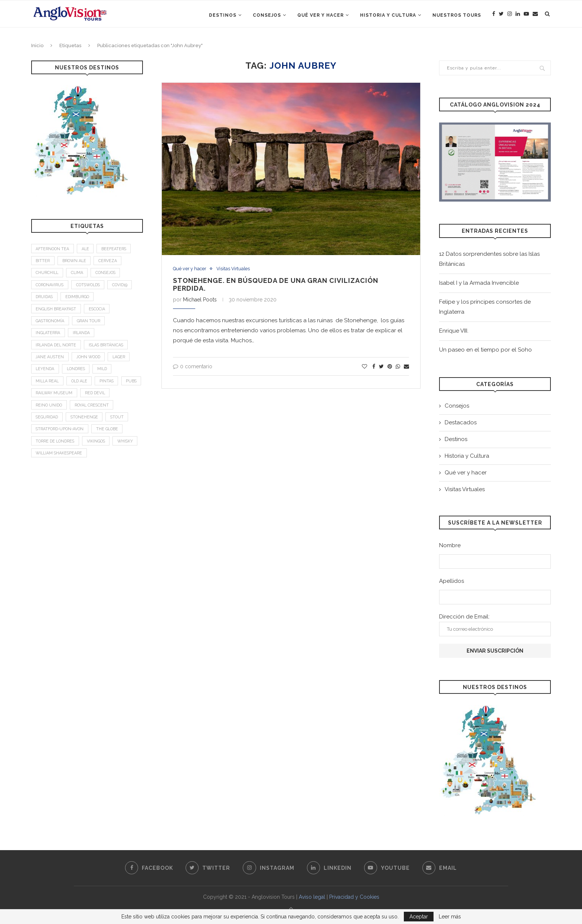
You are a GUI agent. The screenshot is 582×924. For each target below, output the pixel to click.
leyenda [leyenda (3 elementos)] (46, 376)
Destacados (461, 422)
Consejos (267, 15)
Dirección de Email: (495, 625)
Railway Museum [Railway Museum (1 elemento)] (79, 401)
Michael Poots (200, 300)
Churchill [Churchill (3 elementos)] (48, 275)
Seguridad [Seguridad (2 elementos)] (48, 427)
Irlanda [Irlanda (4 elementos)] (83, 338)
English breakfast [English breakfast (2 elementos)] (57, 312)
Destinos (223, 15)
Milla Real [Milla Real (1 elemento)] (48, 388)
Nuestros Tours (457, 15)
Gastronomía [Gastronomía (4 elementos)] (51, 325)
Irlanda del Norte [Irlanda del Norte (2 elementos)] (57, 351)
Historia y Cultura (388, 15)
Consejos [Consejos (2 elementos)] (109, 275)
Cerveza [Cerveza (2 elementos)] (110, 262)
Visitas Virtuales (235, 269)
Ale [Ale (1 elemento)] (87, 249)
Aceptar (419, 917)
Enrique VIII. (454, 331)
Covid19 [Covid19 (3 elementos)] (125, 287)
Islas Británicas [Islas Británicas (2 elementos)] (109, 351)
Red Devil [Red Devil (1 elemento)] (122, 401)
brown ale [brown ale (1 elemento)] (76, 262)
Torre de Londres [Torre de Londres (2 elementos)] (56, 452)
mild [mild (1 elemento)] (106, 376)
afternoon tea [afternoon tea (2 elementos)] (53, 249)
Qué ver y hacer (321, 15)
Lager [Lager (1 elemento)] (123, 363)
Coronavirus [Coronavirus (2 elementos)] (50, 287)
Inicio (37, 45)
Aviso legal (312, 897)
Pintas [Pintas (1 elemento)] (111, 388)
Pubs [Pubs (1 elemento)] (42, 401)
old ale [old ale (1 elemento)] (82, 388)
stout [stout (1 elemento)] (121, 427)
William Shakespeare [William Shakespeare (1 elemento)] (89, 465)
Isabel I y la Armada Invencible (479, 283)
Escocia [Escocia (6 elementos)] (99, 312)
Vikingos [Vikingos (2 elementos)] (99, 452)
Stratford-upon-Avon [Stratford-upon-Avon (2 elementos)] (61, 439)
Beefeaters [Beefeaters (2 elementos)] (117, 249)
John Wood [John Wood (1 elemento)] (91, 363)
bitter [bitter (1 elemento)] (43, 262)
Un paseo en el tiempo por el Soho (485, 350)
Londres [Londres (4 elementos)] (78, 376)
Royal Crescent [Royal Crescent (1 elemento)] (94, 414)
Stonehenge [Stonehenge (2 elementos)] (86, 427)
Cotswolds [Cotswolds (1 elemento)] (91, 287)
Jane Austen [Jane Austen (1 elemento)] (50, 363)
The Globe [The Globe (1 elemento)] (111, 439)
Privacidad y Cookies (354, 897)
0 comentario (193, 366)
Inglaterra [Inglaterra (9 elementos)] (48, 338)
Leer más (450, 917)
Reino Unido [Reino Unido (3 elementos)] (50, 414)
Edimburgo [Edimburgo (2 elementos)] (79, 300)
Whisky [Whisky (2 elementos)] (44, 465)
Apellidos (452, 581)
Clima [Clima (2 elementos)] (79, 275)
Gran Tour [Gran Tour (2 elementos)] (91, 325)
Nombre (450, 545)
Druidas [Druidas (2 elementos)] (45, 300)
